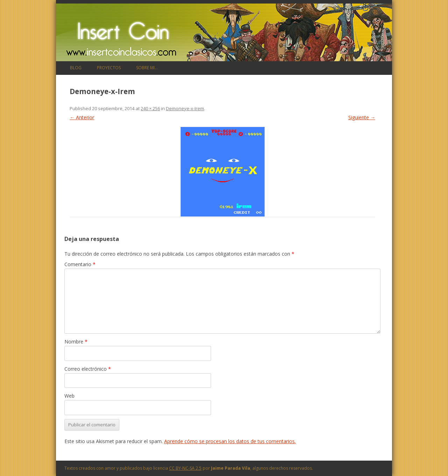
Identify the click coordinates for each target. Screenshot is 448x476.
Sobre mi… (147, 68)
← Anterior (82, 117)
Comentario (80, 264)
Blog (76, 68)
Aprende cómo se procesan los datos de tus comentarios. (230, 441)
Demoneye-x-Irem (185, 108)
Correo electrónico (88, 369)
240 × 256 (150, 108)
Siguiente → (362, 117)
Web (69, 396)
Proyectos (109, 68)
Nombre (76, 342)
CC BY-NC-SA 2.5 (185, 468)
